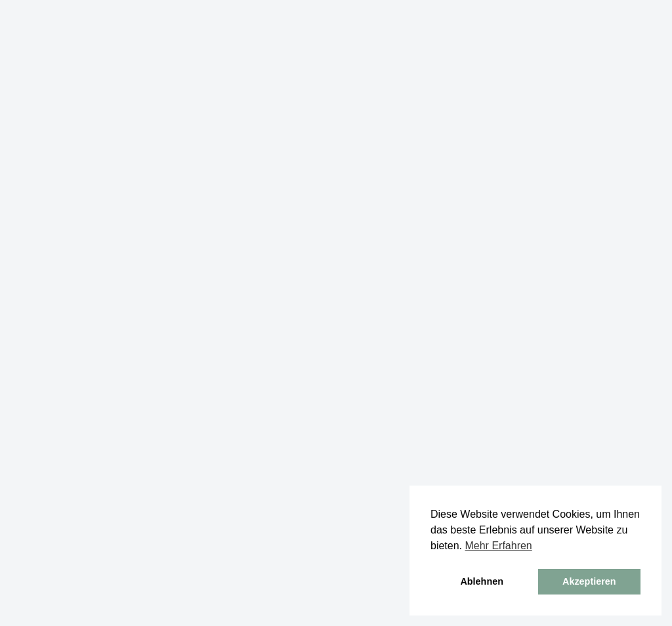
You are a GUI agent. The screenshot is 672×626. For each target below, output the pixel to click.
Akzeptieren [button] (589, 581)
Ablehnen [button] (482, 581)
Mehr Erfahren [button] (498, 546)
